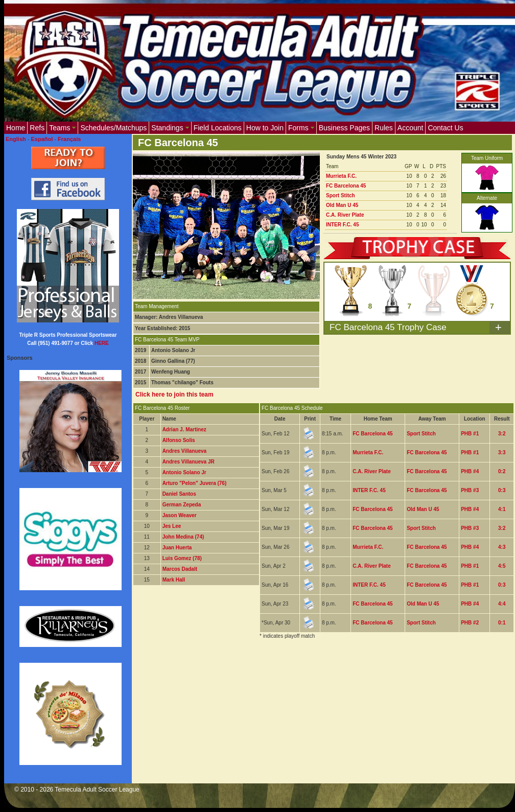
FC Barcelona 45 (346, 186)
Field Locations (218, 128)
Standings (170, 128)
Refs (37, 128)
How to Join (265, 128)
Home (16, 128)
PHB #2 (470, 623)
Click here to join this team (174, 395)
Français (69, 139)
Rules (384, 128)
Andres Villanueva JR (189, 462)
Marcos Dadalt (180, 569)
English (16, 139)
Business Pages (344, 128)
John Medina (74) (183, 537)
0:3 (502, 490)
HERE (102, 343)
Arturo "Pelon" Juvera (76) (195, 483)
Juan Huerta (177, 548)
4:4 (502, 604)
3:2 (502, 434)
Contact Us (445, 128)
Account (411, 128)
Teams (62, 128)
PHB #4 (470, 471)
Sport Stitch (341, 195)
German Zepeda (182, 505)
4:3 (502, 547)
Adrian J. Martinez (184, 430)
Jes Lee (172, 526)
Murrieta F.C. (341, 176)
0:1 (502, 623)
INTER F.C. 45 (342, 225)
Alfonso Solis (179, 440)
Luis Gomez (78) (182, 558)
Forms (301, 128)
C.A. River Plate (345, 215)
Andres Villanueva (185, 451)
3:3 (502, 453)
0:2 (502, 471)
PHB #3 (470, 490)
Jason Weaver (180, 515)
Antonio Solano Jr (184, 472)
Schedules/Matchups (113, 128)
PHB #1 (470, 434)
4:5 (502, 566)
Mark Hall (174, 580)
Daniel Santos (179, 494)
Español (42, 139)
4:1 (502, 509)
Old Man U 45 (342, 205)
